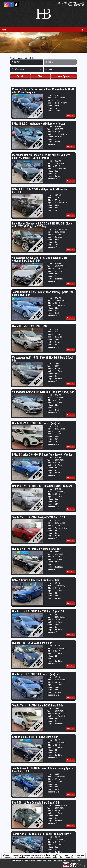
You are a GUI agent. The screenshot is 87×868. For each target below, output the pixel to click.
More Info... (70, 115)
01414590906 (78, 5)
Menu (4, 30)
